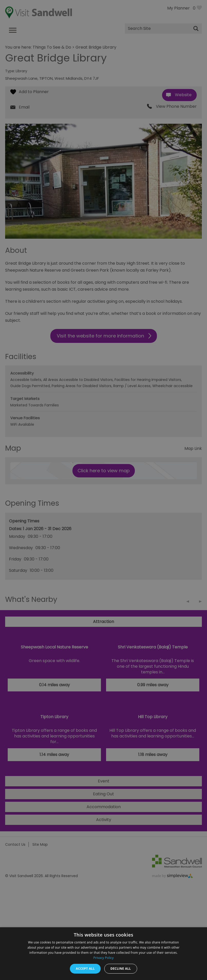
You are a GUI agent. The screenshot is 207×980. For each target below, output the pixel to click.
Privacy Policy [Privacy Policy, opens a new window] (103, 958)
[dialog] (103, 490)
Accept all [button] (85, 969)
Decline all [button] (121, 969)
